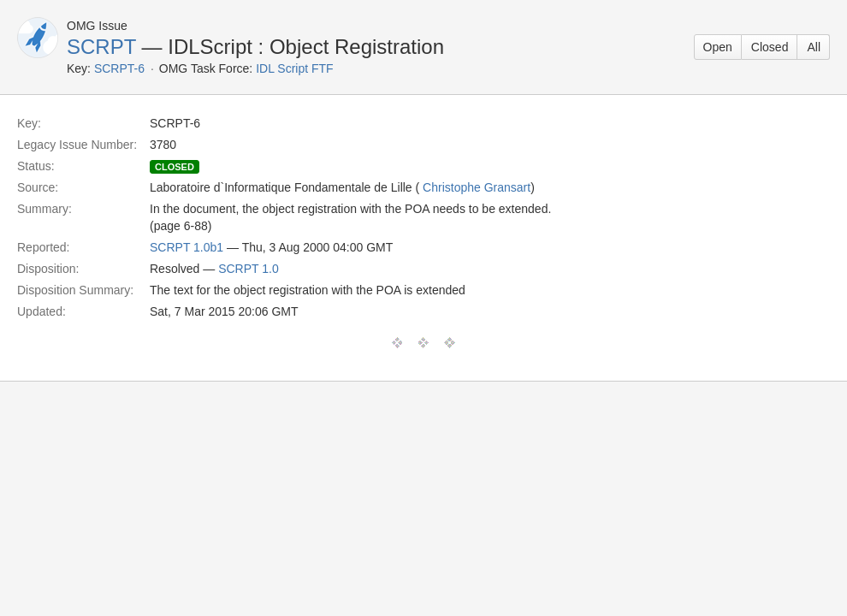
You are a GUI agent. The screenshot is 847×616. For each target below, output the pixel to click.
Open (718, 47)
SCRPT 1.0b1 (187, 247)
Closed (770, 47)
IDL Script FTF (295, 68)
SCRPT (101, 47)
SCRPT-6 (119, 68)
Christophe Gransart (477, 187)
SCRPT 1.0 (249, 269)
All (814, 47)
